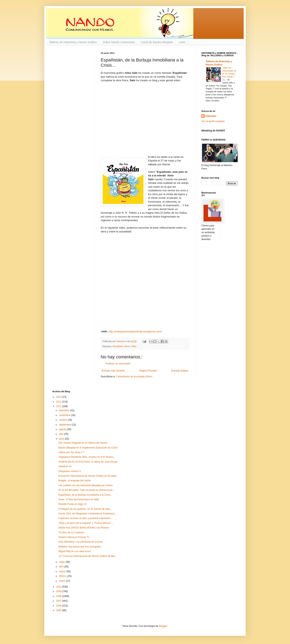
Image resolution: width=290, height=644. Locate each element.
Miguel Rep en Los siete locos (75, 551)
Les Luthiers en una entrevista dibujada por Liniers (85, 485)
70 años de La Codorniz (71, 533)
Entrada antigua (180, 371)
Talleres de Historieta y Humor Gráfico (73, 42)
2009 (59, 591)
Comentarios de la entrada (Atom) (134, 377)
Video (134, 346)
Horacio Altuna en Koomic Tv (74, 537)
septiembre (65, 425)
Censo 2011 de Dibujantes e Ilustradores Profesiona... (87, 514)
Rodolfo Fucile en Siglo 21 (72, 504)
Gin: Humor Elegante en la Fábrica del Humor (83, 443)
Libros (127, 346)
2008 (59, 596)
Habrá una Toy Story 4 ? (71, 452)
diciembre (65, 410)
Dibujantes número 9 (70, 471)
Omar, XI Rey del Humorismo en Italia (79, 499)
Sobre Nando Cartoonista (119, 42)
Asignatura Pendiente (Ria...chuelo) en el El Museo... (87, 457)
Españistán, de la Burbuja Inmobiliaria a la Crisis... (85, 495)
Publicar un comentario (118, 364)
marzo (63, 571)
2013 (59, 397)
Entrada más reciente (113, 371)
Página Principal (148, 371)
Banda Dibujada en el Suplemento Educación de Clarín (88, 448)
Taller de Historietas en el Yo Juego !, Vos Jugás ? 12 (229, 74)
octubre (63, 420)
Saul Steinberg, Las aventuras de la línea (80, 542)
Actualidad (117, 346)
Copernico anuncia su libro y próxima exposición (84, 518)
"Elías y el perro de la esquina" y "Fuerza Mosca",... (86, 523)
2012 (59, 402)
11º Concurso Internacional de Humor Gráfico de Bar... (88, 556)
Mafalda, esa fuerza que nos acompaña (80, 547)
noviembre (65, 415)
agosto (63, 429)
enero (62, 581)
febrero (63, 576)
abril (62, 567)
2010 (59, 587)
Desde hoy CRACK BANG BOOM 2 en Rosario (84, 528)
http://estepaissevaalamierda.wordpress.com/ (135, 331)
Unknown (211, 116)
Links (182, 42)
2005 (59, 610)
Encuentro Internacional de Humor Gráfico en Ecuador (88, 476)
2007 (59, 601)
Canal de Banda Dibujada (157, 42)
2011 (59, 406)
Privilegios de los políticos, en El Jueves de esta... (85, 509)
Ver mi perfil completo (213, 121)
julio (62, 434)
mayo (62, 562)
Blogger (163, 626)
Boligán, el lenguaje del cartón (75, 481)
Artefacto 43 (65, 466)
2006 (59, 606)
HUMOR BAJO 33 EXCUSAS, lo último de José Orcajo (88, 462)
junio (62, 439)
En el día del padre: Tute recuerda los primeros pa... (86, 490)
